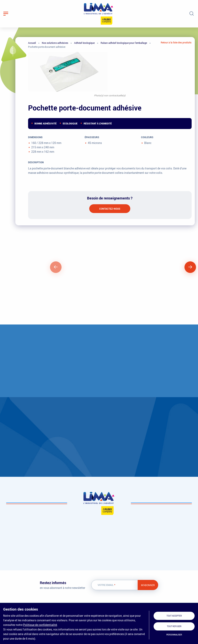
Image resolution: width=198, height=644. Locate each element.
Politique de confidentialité (40, 625)
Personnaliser (174, 635)
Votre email (106, 585)
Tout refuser (174, 626)
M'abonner (148, 585)
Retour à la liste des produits (176, 42)
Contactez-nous (110, 209)
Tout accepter (174, 616)
